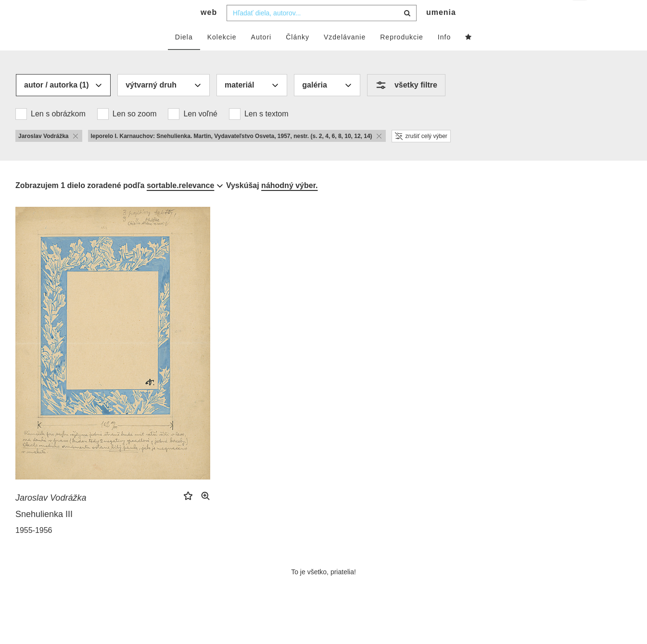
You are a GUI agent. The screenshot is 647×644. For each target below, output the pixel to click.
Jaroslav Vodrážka (51, 517)
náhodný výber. (289, 205)
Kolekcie (222, 56)
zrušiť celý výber (421, 155)
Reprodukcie (402, 56)
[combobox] (322, 32)
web (209, 32)
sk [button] (580, 15)
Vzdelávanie (345, 56)
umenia (441, 32)
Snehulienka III (44, 533)
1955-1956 (34, 549)
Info (444, 56)
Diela (184, 56)
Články (298, 56)
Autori (261, 56)
